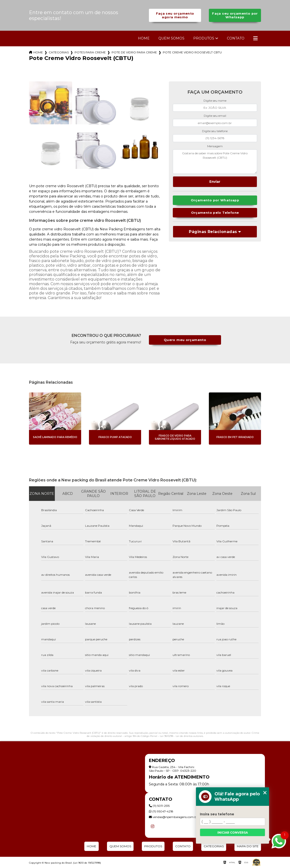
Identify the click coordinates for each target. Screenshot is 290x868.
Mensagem (215, 146)
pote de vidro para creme (134, 52)
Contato (236, 38)
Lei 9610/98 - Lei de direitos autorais (181, 736)
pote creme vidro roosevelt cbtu (192, 52)
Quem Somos (171, 38)
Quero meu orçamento (185, 340)
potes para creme (90, 52)
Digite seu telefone (215, 131)
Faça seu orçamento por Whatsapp (235, 15)
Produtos (204, 38)
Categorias (59, 52)
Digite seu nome (215, 101)
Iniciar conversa (233, 833)
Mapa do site (248, 846)
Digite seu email (215, 116)
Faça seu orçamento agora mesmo (175, 15)
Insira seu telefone (217, 814)
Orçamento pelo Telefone (215, 213)
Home (144, 38)
